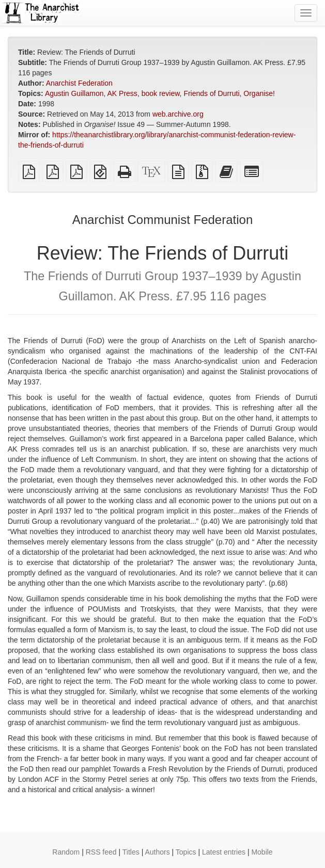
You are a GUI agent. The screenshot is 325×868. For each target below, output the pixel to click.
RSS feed (101, 852)
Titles (131, 852)
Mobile (262, 852)
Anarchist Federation (79, 83)
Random (66, 852)
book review (161, 93)
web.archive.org (178, 114)
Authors (157, 852)
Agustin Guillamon (74, 93)
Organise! (259, 93)
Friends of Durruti (211, 93)
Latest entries (224, 852)
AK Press (122, 93)
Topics (186, 852)
